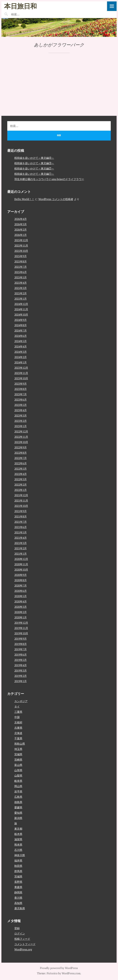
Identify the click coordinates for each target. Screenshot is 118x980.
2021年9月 (21, 511)
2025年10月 (21, 251)
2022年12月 (21, 431)
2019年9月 (21, 639)
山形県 (18, 770)
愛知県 (18, 813)
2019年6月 (21, 655)
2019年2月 (21, 676)
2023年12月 (21, 368)
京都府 (18, 722)
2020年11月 (21, 564)
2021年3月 (21, 543)
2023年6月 (21, 400)
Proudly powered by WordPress (59, 968)
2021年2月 (21, 548)
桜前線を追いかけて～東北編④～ (34, 158)
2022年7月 (21, 458)
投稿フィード (22, 939)
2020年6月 (21, 591)
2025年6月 (21, 272)
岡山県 (18, 786)
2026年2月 (21, 230)
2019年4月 (21, 665)
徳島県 (18, 802)
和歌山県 (20, 744)
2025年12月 (21, 240)
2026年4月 (21, 219)
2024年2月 (21, 357)
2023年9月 (21, 384)
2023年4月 (21, 410)
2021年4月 (21, 538)
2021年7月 (21, 522)
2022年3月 (21, 479)
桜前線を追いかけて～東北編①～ (34, 174)
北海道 (18, 733)
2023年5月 (21, 405)
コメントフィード (25, 944)
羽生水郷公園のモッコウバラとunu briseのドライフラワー (49, 179)
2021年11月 (21, 500)
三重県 (18, 712)
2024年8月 (21, 325)
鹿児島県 (20, 908)
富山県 (18, 765)
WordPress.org (23, 949)
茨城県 (18, 876)
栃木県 (18, 834)
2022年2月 (21, 485)
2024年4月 (21, 346)
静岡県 (18, 892)
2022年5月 (21, 469)
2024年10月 (21, 315)
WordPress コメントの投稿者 (56, 199)
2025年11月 (21, 245)
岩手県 (18, 791)
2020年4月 (21, 601)
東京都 (18, 829)
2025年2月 (21, 293)
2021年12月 (21, 495)
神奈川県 (20, 855)
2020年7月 (21, 585)
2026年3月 (21, 224)
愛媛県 (18, 807)
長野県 (18, 882)
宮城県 (18, 754)
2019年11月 (21, 628)
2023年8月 (21, 389)
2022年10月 (21, 442)
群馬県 (18, 871)
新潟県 (18, 818)
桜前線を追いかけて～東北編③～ (34, 163)
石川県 (18, 850)
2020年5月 (21, 596)
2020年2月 (21, 612)
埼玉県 (18, 749)
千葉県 (18, 738)
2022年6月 (21, 463)
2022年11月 (21, 437)
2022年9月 (21, 447)
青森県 (18, 887)
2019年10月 (21, 633)
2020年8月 (21, 580)
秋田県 (18, 866)
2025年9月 (21, 256)
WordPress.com (71, 973)
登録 (17, 928)
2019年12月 (21, 623)
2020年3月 (21, 607)
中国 (17, 717)
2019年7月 (21, 649)
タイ (17, 706)
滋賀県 (18, 839)
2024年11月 (21, 309)
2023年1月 (21, 426)
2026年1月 (21, 235)
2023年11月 (21, 373)
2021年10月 (21, 506)
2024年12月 (21, 304)
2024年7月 (21, 330)
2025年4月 (21, 283)
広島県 (18, 797)
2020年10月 (21, 570)
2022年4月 (21, 474)
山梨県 (18, 775)
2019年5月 (21, 660)
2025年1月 (21, 299)
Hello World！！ (24, 199)
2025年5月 (21, 277)
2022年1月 (21, 490)
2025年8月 (21, 261)
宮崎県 (18, 760)
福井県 (18, 860)
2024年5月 (21, 341)
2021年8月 (21, 516)
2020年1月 (21, 617)
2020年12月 (21, 559)
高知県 (18, 903)
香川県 (18, 898)
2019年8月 (21, 644)
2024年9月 (21, 320)
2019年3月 (21, 670)
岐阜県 (18, 781)
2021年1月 (21, 554)
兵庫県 (18, 728)
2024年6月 (21, 336)
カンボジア (21, 701)
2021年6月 (21, 527)
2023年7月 (21, 394)
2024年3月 (21, 352)
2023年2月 (21, 421)
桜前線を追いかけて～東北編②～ (34, 168)
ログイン (20, 933)
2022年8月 (21, 453)
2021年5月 (21, 532)
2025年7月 (21, 267)
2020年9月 (21, 575)
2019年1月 (21, 681)
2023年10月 (21, 378)
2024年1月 (21, 362)
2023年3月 (21, 415)
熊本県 (18, 845)
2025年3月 (21, 288)
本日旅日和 (20, 6)
